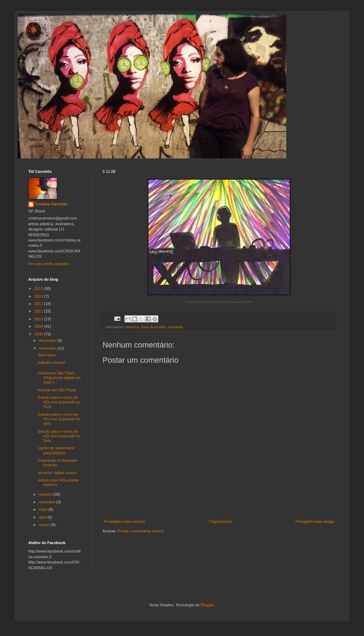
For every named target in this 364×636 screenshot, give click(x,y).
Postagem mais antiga (315, 521)
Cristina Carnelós (51, 204)
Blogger (207, 605)
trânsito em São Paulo (57, 390)
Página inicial (220, 521)
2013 (39, 296)
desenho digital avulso (57, 473)
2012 (39, 304)
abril (43, 517)
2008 (39, 334)
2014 (39, 288)
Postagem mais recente (125, 521)
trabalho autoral (51, 362)
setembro (48, 502)
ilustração (175, 327)
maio (44, 509)
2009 (39, 326)
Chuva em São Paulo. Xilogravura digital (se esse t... (59, 378)
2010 (39, 319)
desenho (133, 327)
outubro (46, 494)
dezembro (48, 340)
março (45, 525)
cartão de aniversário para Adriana (56, 450)
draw (145, 327)
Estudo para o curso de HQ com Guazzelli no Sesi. (59, 402)
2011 (39, 311)
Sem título (47, 355)
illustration (158, 327)
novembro (48, 348)
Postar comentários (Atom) (141, 531)
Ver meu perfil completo (49, 264)
